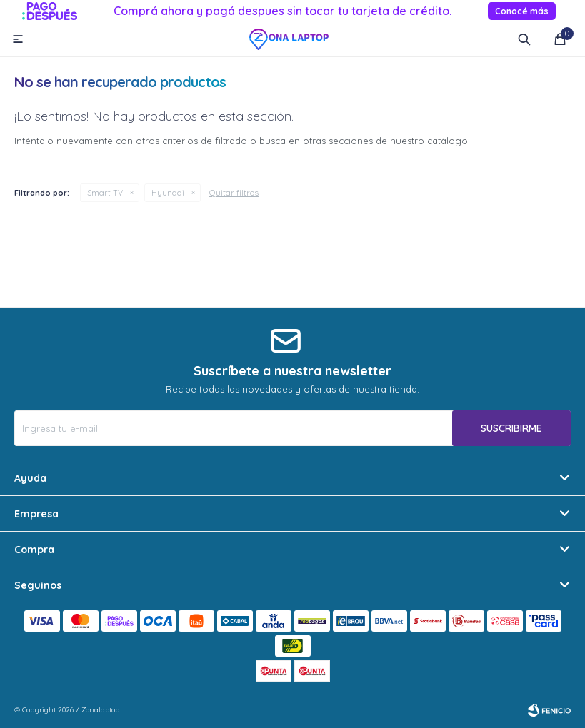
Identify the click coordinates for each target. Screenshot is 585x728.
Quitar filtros (234, 192)
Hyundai (168, 193)
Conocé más (522, 11)
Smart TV (105, 193)
